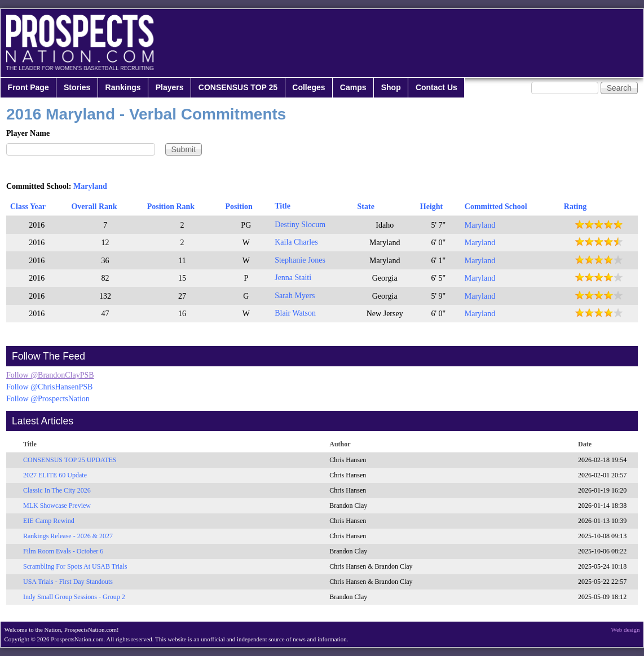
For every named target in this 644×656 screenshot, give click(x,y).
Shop (391, 87)
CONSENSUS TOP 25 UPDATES (70, 460)
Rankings (123, 87)
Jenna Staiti (293, 278)
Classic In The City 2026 (57, 490)
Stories (77, 87)
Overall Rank (94, 207)
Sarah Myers (295, 296)
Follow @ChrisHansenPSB (49, 387)
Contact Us (436, 87)
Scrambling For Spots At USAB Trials (75, 566)
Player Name (28, 133)
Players (170, 87)
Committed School (496, 207)
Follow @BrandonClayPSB (50, 375)
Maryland (90, 186)
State (366, 207)
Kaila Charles (296, 242)
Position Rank (171, 207)
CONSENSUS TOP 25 (238, 87)
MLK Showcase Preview (57, 506)
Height (431, 207)
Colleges (308, 87)
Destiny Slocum (300, 225)
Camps (353, 87)
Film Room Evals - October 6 (63, 551)
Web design (626, 630)
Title (283, 206)
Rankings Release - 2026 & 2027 (68, 536)
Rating (575, 207)
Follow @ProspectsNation (48, 399)
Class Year (28, 207)
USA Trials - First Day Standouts (68, 582)
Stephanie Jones (300, 260)
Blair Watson (295, 313)
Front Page (28, 87)
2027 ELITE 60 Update (55, 475)
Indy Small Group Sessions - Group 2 (74, 597)
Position (239, 207)
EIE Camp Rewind (49, 521)
